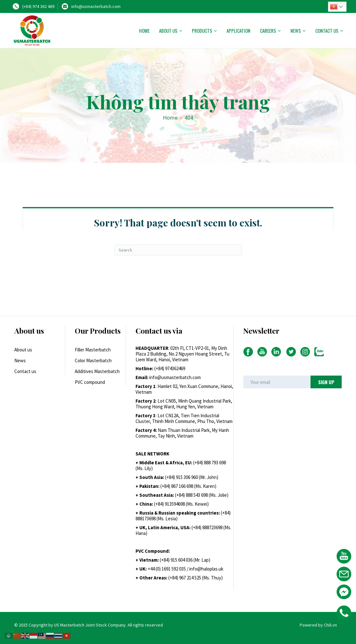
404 (189, 118)
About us (168, 31)
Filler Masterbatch (93, 350)
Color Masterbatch (93, 360)
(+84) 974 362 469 (38, 6)
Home (144, 31)
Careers (268, 31)
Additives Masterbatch (97, 371)
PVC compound (90, 382)
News (296, 31)
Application (238, 31)
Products (202, 31)
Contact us (327, 31)
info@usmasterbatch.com (96, 6)
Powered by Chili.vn (318, 625)
